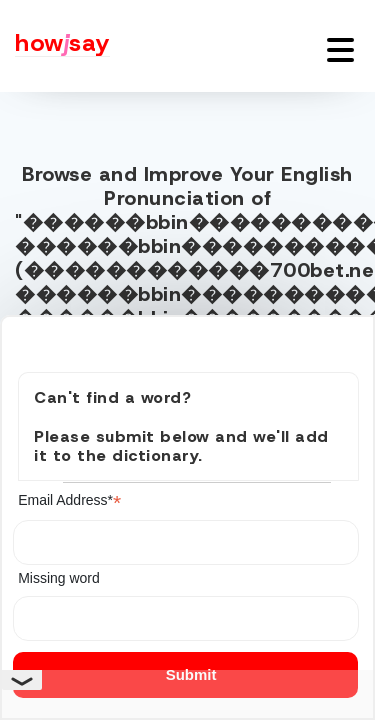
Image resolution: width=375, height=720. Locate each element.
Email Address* (69, 500)
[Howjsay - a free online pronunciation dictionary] (55, 46)
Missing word (59, 578)
